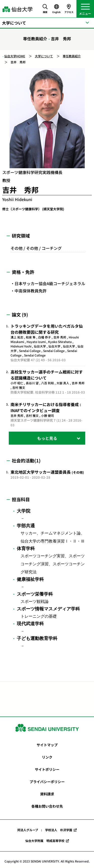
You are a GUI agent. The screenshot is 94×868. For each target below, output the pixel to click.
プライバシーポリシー (47, 782)
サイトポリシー (47, 769)
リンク (47, 757)
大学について (44, 56)
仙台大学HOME (15, 56)
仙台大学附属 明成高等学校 (45, 841)
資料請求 (47, 794)
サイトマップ (47, 745)
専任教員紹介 (72, 56)
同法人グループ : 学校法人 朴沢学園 (45, 830)
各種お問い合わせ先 (47, 806)
